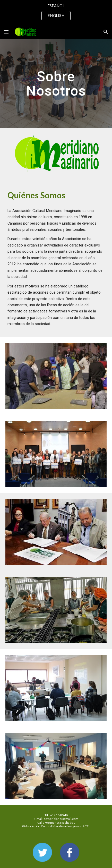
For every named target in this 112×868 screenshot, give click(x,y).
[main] (56, 84)
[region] (56, 12)
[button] (6, 32)
